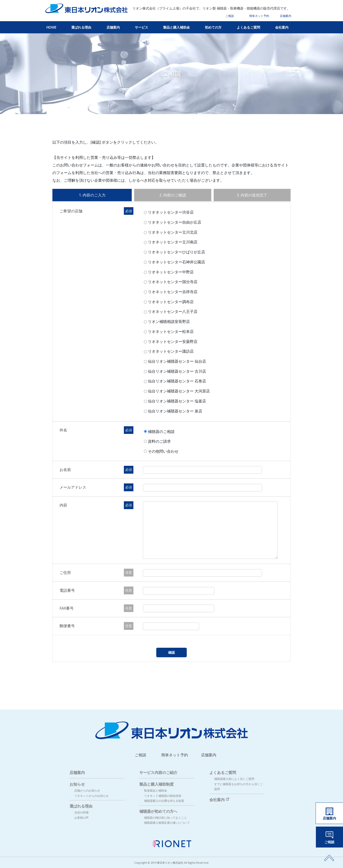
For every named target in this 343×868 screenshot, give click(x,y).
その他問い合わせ (164, 451)
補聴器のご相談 (162, 431)
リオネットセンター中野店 (170, 272)
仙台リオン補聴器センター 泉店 (174, 411)
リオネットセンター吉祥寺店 (172, 292)
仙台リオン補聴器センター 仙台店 (176, 361)
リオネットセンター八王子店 (172, 311)
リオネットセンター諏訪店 (170, 351)
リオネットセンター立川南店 (172, 242)
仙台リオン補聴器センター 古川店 (176, 371)
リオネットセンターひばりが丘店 (176, 252)
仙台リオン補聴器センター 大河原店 (178, 391)
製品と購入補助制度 (156, 784)
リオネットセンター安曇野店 (172, 341)
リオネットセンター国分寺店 (172, 282)
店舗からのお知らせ (87, 790)
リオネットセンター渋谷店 (170, 212)
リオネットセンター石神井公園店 (176, 262)
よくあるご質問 (248, 27)
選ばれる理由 (81, 27)
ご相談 (230, 16)
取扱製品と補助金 (156, 790)
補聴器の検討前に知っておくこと (166, 818)
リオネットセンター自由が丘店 (174, 222)
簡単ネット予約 (259, 16)
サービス (141, 27)
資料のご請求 (160, 441)
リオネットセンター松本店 (170, 331)
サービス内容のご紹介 (158, 773)
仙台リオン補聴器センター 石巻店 (176, 381)
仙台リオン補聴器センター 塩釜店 (176, 401)
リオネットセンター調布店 (170, 302)
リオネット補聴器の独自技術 (163, 796)
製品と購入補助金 (177, 27)
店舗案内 (286, 16)
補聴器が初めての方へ (158, 811)
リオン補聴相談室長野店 (168, 321)
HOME (51, 27)
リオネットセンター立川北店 (172, 232)
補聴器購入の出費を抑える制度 (164, 801)
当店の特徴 (81, 812)
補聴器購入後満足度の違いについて (167, 823)
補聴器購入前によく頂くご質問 (234, 779)
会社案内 (282, 27)
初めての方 (213, 27)
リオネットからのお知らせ (91, 796)
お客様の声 (81, 818)
